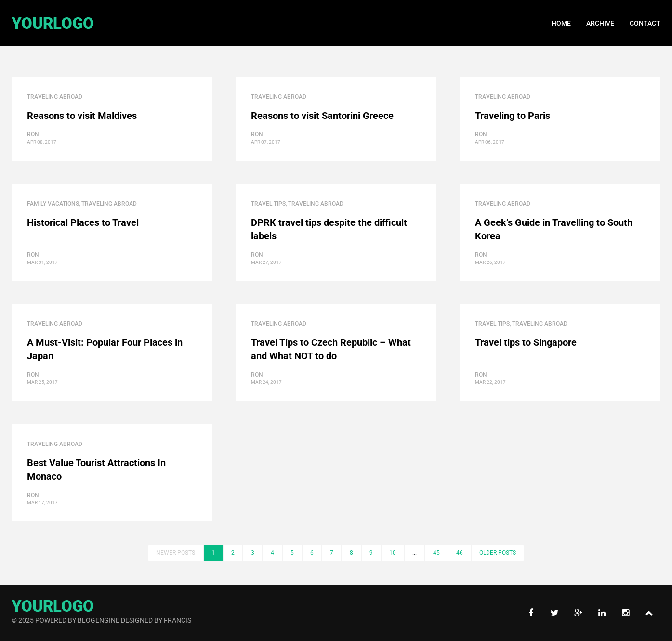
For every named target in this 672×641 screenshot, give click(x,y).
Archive (600, 23)
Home (561, 23)
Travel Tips (268, 204)
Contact (645, 23)
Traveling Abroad (55, 97)
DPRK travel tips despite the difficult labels (329, 229)
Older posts (498, 553)
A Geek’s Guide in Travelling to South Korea (554, 229)
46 (460, 553)
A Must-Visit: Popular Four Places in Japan (105, 349)
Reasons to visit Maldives (82, 116)
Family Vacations (53, 204)
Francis (178, 620)
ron (33, 134)
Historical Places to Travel (83, 222)
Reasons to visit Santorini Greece (322, 116)
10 (393, 553)
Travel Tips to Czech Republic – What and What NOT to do (331, 349)
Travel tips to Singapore (526, 342)
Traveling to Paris (513, 116)
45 (436, 553)
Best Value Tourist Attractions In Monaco (96, 470)
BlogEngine (99, 620)
